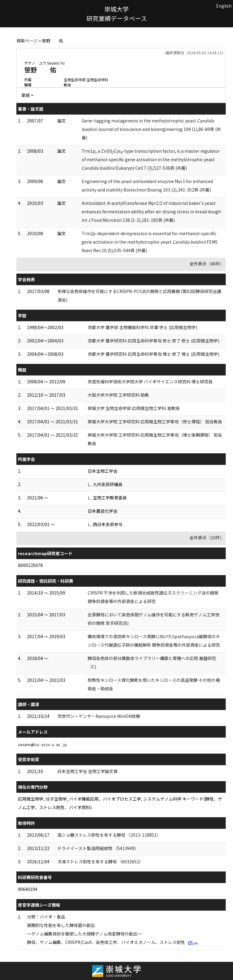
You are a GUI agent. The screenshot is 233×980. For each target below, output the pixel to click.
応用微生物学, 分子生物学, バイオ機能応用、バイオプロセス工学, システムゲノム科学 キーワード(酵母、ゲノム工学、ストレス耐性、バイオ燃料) (120, 803)
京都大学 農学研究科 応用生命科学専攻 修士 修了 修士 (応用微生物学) (154, 341)
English (224, 6)
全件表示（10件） (207, 538)
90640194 (28, 889)
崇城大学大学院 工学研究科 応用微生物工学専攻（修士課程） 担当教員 (155, 422)
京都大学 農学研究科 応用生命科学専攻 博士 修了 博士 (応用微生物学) (154, 354)
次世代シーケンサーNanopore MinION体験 (99, 716)
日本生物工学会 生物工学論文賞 (88, 771)
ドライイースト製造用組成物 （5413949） (98, 848)
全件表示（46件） (207, 264)
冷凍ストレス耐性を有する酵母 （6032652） (100, 862)
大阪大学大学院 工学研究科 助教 (118, 395)
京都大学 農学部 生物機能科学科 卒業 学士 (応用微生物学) (142, 327)
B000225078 (30, 565)
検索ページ (27, 41)
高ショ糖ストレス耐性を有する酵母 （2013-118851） (109, 835)
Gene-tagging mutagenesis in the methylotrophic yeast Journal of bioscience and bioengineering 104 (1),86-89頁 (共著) (151, 129)
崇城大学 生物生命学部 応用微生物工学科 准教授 (134, 408)
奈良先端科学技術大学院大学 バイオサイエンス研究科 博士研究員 (150, 382)
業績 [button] (25, 95)
